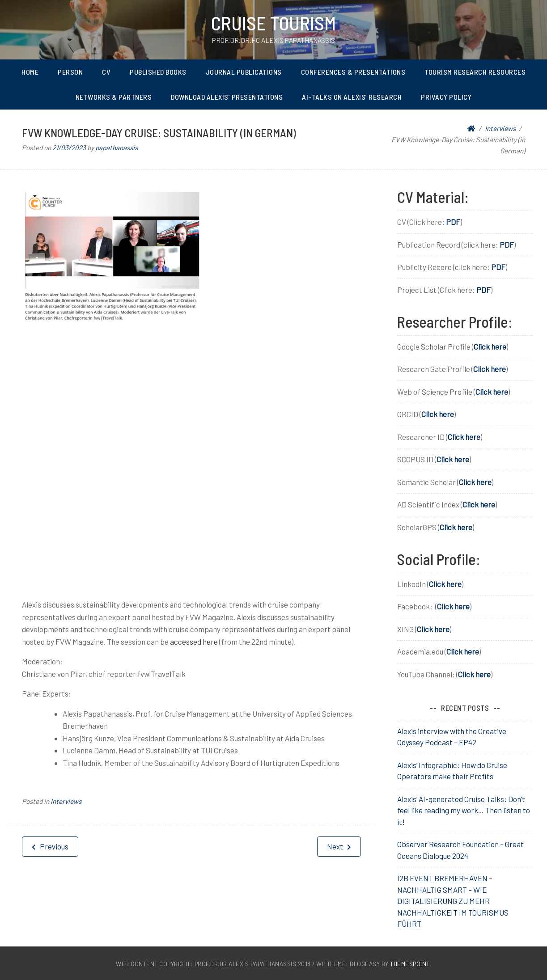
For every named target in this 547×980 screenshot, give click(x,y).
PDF (453, 222)
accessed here (194, 642)
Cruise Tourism (273, 23)
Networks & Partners (114, 97)
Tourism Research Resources (475, 72)
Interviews (66, 801)
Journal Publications (244, 72)
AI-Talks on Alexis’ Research (352, 97)
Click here (490, 346)
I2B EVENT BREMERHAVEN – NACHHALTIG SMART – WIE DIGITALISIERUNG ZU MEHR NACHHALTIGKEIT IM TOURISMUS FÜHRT (453, 901)
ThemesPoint (410, 964)
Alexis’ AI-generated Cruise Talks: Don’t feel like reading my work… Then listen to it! (464, 810)
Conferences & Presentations (353, 72)
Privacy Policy (446, 97)
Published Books (158, 72)
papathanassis (117, 148)
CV (106, 72)
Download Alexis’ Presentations (227, 97)
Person (70, 72)
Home (30, 72)
